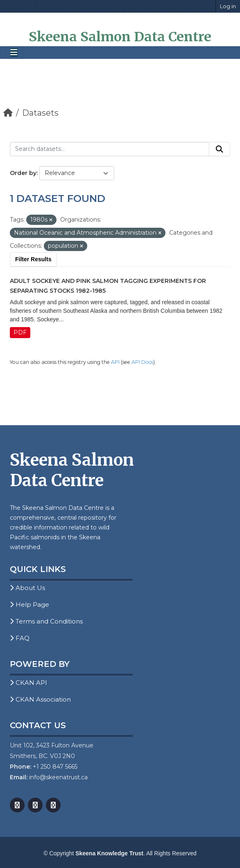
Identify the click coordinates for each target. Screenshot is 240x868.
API (115, 362)
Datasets (40, 113)
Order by (23, 173)
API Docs (142, 362)
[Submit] (220, 149)
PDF (20, 332)
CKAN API (28, 683)
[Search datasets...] (110, 149)
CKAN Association (40, 699)
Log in (228, 6)
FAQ (20, 638)
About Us (27, 588)
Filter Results (33, 259)
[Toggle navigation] (14, 53)
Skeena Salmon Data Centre (120, 37)
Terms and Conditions (46, 621)
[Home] (8, 113)
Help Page (29, 604)
